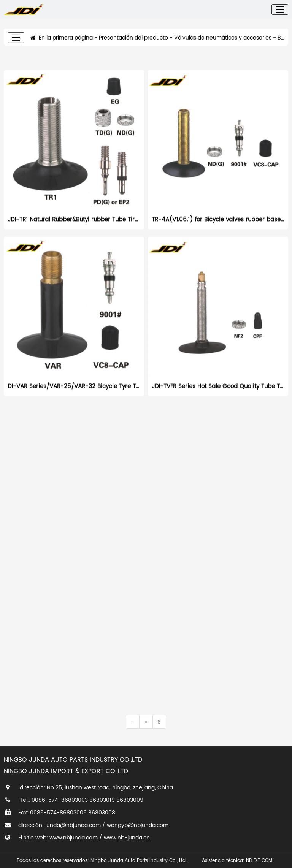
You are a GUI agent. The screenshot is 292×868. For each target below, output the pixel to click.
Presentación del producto (133, 32)
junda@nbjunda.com (73, 825)
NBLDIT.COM (261, 861)
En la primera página (62, 32)
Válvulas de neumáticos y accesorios (223, 32)
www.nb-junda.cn (127, 838)
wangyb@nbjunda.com (138, 825)
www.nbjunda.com (74, 838)
